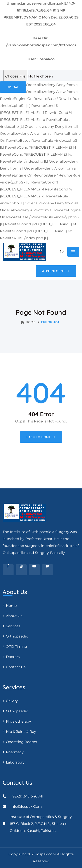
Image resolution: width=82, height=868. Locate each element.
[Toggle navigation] (73, 252)
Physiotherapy (18, 721)
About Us (14, 616)
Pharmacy (15, 752)
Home (28, 322)
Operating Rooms (21, 742)
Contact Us (16, 667)
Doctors (13, 657)
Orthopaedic (17, 636)
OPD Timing (17, 647)
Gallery (12, 701)
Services (13, 626)
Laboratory (15, 762)
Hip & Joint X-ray (21, 732)
